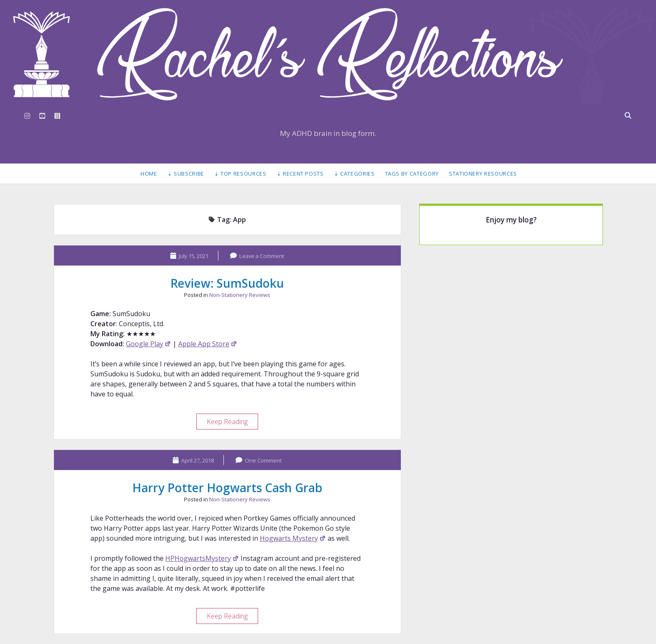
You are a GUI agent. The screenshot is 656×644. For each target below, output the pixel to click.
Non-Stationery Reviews (240, 295)
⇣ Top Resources (240, 174)
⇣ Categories (354, 174)
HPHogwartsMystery (202, 558)
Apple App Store (208, 344)
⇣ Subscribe (186, 174)
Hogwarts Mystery (293, 538)
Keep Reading (232, 423)
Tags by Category (412, 174)
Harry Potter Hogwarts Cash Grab (227, 488)
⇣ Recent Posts (300, 174)
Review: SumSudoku (227, 283)
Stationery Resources (483, 174)
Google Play (149, 344)
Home (149, 174)
